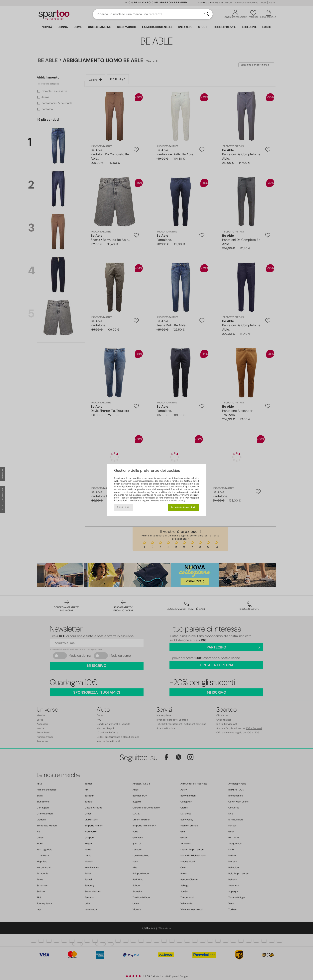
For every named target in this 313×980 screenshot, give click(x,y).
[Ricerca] (207, 14)
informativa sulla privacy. (173, 500)
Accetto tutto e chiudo (183, 507)
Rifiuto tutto (123, 507)
